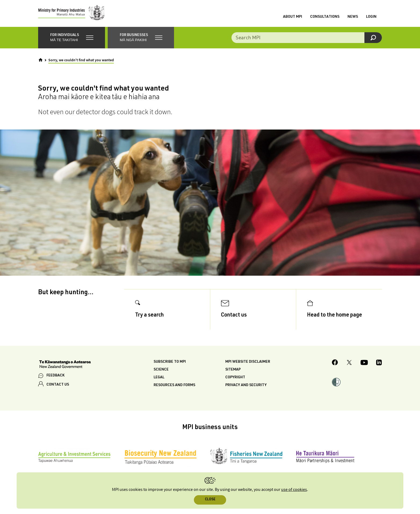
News (353, 17)
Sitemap (233, 370)
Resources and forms (174, 385)
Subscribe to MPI (170, 362)
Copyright (235, 378)
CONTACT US (58, 385)
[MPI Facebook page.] (335, 363)
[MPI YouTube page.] (364, 363)
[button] (72, 38)
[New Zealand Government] (65, 365)
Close (210, 500)
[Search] (373, 38)
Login (371, 17)
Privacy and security (246, 385)
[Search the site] (307, 38)
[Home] (41, 60)
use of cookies (294, 490)
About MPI (293, 17)
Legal (159, 378)
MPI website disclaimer (248, 362)
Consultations (325, 17)
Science (161, 370)
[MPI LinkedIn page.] (379, 363)
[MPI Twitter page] (349, 363)
